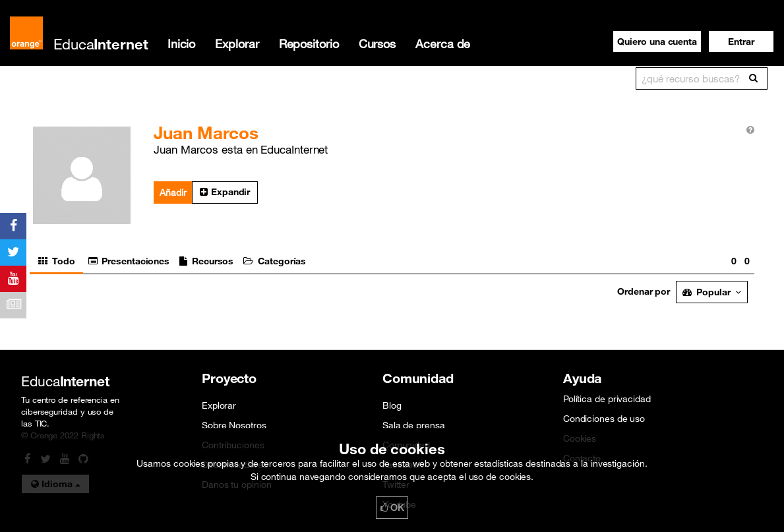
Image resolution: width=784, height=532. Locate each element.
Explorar (237, 44)
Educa (101, 44)
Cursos (377, 44)
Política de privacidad (607, 399)
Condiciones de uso (604, 419)
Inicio (181, 44)
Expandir (225, 192)
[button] (741, 42)
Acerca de (443, 44)
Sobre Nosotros (234, 425)
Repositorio (309, 44)
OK (392, 508)
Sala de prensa (414, 425)
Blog (392, 405)
